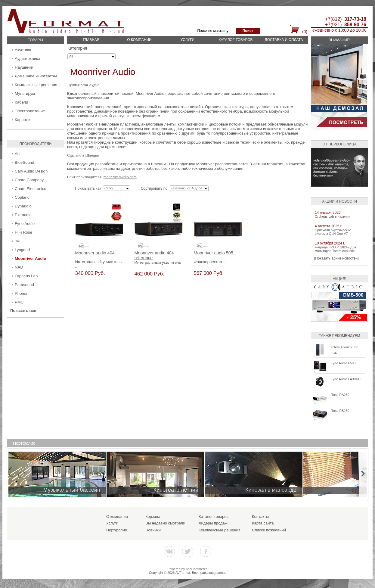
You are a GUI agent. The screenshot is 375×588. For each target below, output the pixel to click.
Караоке (22, 120)
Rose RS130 (340, 411)
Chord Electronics (30, 189)
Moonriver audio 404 (95, 253)
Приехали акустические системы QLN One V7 (333, 232)
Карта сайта (263, 523)
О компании (139, 40)
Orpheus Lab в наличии (333, 216)
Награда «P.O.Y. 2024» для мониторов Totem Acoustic (335, 249)
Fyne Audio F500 (343, 363)
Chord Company (29, 180)
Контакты (260, 516)
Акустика (23, 50)
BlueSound (25, 162)
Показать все (23, 311)
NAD (19, 267)
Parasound (24, 285)
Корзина (153, 516)
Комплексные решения (36, 85)
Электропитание (30, 111)
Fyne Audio (25, 224)
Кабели (21, 102)
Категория (77, 48)
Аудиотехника (27, 59)
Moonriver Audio (30, 258)
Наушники (24, 67)
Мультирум (25, 93)
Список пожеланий (269, 530)
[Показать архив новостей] (336, 258)
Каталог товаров (236, 40)
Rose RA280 (340, 395)
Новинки (153, 530)
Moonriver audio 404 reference (154, 255)
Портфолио (117, 530)
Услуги (188, 40)
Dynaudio (23, 206)
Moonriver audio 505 (214, 253)
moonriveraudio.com (120, 177)
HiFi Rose (23, 232)
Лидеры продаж (213, 523)
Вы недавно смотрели (165, 523)
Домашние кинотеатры (36, 76)
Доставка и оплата (284, 40)
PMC (19, 302)
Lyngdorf (22, 250)
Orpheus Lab (26, 276)
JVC (19, 241)
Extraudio (23, 215)
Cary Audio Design (31, 171)
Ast (18, 154)
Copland (22, 197)
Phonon (22, 293)
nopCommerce (197, 569)
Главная (91, 40)
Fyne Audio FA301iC (346, 379)
